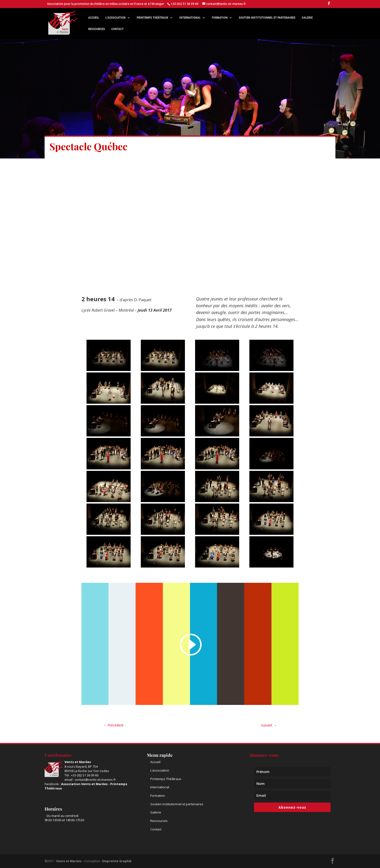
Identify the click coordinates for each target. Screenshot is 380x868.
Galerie (307, 18)
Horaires (53, 809)
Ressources (97, 29)
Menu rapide (160, 755)
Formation (220, 18)
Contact (117, 29)
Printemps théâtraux (152, 18)
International (190, 18)
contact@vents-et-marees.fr (95, 780)
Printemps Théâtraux (166, 779)
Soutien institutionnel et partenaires (267, 18)
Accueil (94, 18)
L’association (115, 18)
